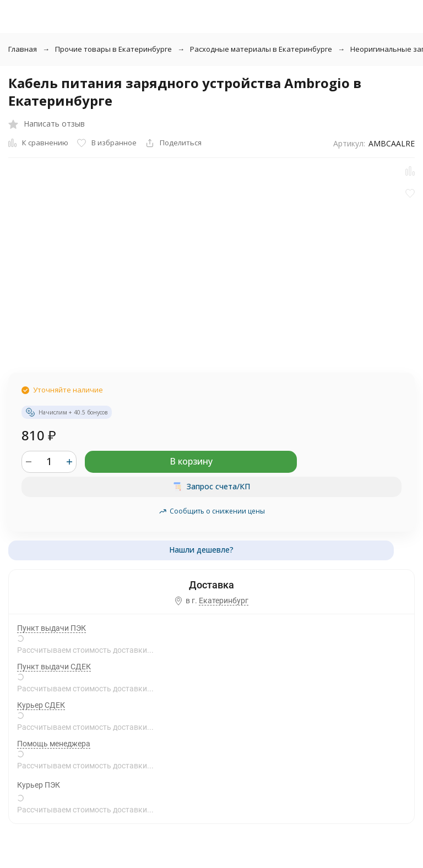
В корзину (191, 461)
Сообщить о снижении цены (212, 511)
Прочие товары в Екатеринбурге (113, 49)
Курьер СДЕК (41, 705)
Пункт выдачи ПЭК (51, 628)
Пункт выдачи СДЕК (54, 667)
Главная (23, 49)
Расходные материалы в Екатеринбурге (261, 49)
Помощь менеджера (54, 744)
